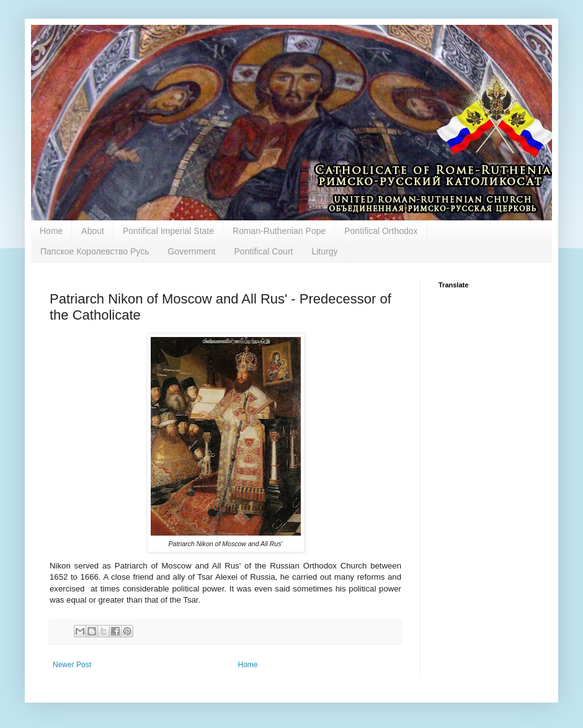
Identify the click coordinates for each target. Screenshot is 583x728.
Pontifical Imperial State (168, 231)
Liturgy (324, 251)
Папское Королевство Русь (95, 251)
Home (51, 231)
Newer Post (72, 665)
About (93, 231)
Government (191, 251)
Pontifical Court (264, 251)
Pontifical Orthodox (381, 231)
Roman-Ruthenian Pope (279, 231)
